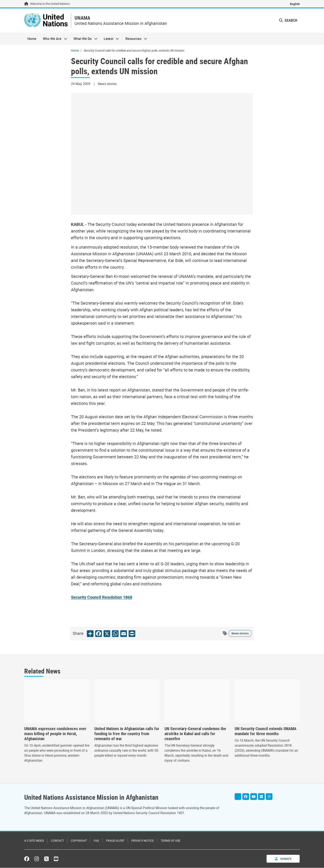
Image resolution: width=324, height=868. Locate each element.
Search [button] (288, 20)
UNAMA (84, 18)
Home (32, 39)
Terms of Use (171, 841)
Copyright (79, 841)
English (295, 4)
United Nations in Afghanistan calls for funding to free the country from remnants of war (127, 734)
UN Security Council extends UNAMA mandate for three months (266, 731)
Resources (135, 39)
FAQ (96, 841)
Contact (57, 841)
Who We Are (53, 39)
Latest (110, 39)
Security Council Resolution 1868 (102, 597)
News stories (240, 634)
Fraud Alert (115, 841)
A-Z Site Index (34, 841)
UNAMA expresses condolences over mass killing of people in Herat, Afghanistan (55, 734)
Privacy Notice (143, 841)
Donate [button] (283, 859)
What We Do (84, 39)
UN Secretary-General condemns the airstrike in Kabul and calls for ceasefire (195, 734)
